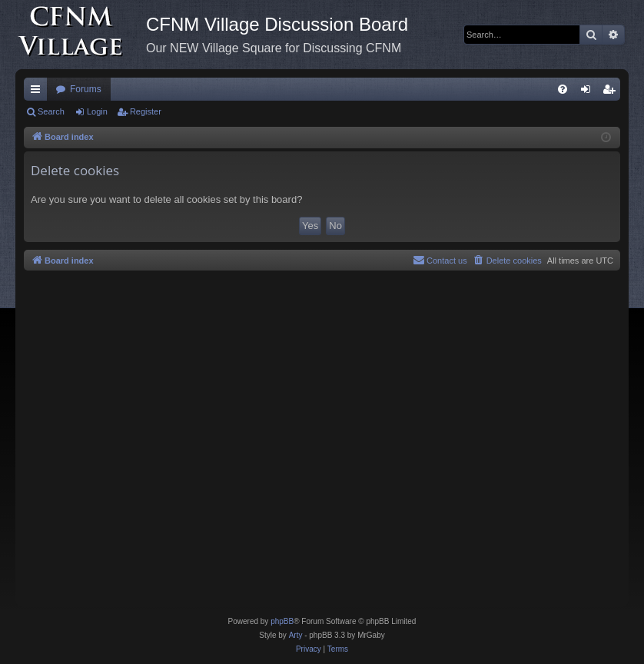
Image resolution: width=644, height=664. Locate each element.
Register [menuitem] (612, 92)
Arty (296, 635)
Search (51, 111)
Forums (86, 89)
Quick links (38, 92)
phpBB (282, 621)
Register (146, 111)
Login (97, 111)
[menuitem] (563, 89)
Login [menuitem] (589, 92)
